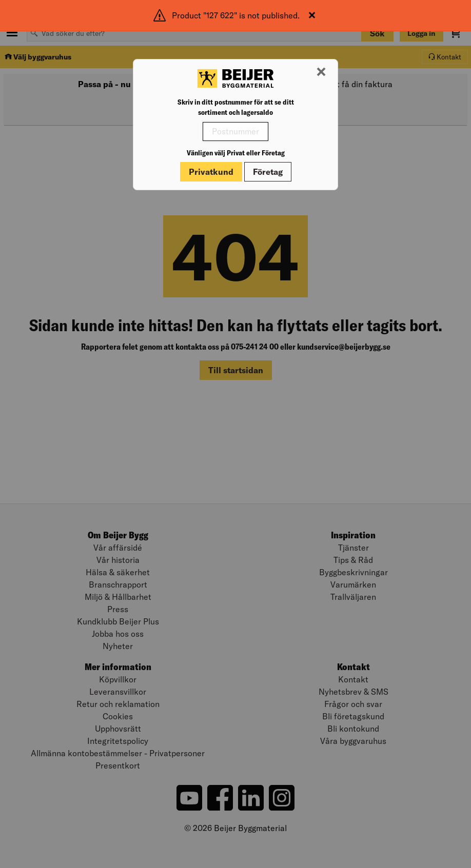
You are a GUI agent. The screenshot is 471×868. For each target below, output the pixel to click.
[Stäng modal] (321, 72)
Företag (268, 172)
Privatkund (211, 172)
